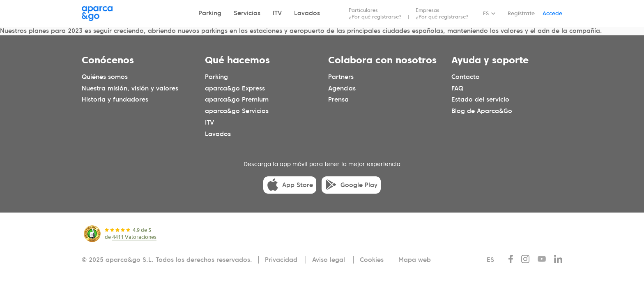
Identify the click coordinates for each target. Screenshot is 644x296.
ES (490, 260)
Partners (341, 76)
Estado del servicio (480, 99)
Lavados (307, 13)
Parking (210, 13)
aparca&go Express (235, 88)
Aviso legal (329, 260)
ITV (277, 13)
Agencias (342, 88)
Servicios (247, 13)
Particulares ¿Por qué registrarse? (375, 13)
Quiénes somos (105, 76)
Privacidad (281, 260)
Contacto (466, 76)
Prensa (338, 99)
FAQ (457, 88)
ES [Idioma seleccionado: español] (486, 13)
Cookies (372, 260)
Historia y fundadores (115, 99)
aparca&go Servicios (237, 111)
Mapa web (415, 260)
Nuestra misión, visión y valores (130, 88)
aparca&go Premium (237, 99)
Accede (552, 13)
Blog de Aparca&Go (482, 111)
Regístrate (521, 13)
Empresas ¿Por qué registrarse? (442, 13)
